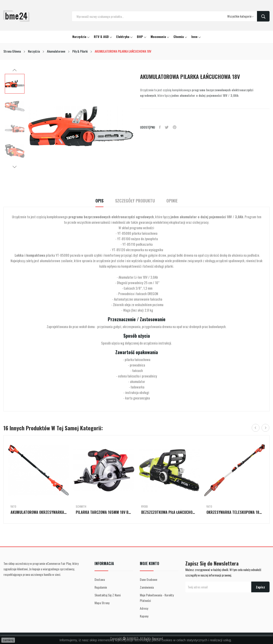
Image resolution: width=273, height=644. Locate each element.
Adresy (144, 608)
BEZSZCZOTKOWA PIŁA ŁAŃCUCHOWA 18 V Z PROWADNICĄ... (169, 512)
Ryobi (145, 507)
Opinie (175, 201)
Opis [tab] (96, 201)
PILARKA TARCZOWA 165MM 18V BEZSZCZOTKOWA (104, 512)
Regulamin (101, 587)
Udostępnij (160, 127)
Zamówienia (147, 587)
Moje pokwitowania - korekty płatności (157, 598)
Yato (13, 507)
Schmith (81, 507)
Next (15, 167)
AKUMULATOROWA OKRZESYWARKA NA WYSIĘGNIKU (39, 512)
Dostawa (100, 579)
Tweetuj (168, 127)
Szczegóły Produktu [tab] (135, 201)
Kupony (144, 616)
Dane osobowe (149, 579)
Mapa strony (102, 603)
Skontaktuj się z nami (108, 595)
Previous (15, 70)
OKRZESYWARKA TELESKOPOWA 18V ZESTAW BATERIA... (234, 512)
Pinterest (176, 127)
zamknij (8, 640)
